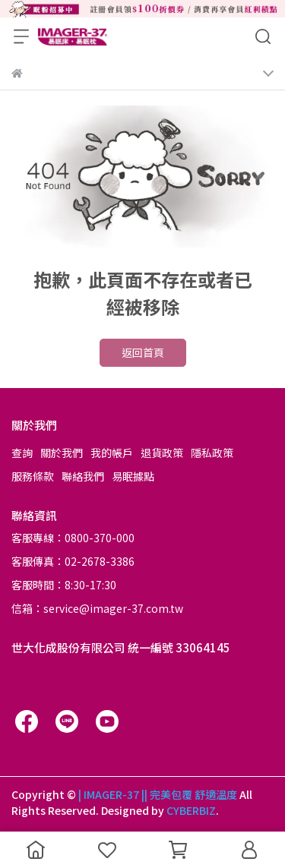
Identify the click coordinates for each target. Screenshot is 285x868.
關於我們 (62, 453)
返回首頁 (143, 352)
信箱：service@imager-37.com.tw (97, 608)
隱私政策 (212, 453)
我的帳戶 (112, 453)
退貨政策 (162, 453)
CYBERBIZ (191, 810)
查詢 (22, 453)
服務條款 (33, 476)
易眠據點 (133, 476)
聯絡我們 (83, 476)
